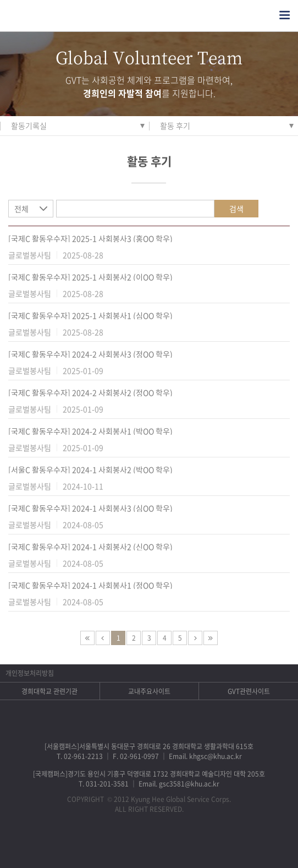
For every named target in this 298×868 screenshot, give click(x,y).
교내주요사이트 (149, 691)
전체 (21, 209)
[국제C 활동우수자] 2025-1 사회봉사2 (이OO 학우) (90, 277)
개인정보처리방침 (30, 673)
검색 (236, 209)
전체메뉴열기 (285, 15)
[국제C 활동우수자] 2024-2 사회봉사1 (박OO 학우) (90, 431)
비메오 (164, 844)
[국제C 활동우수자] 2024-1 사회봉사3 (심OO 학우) (90, 508)
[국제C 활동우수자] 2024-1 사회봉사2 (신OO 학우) (90, 547)
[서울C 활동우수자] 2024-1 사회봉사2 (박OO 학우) (90, 470)
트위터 (135, 844)
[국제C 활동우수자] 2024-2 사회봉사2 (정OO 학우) (90, 392)
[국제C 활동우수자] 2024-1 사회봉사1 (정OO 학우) (90, 585)
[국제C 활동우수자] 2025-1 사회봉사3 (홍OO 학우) (90, 238)
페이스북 (106, 844)
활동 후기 (175, 125)
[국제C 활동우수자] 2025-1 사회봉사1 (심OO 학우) (90, 315)
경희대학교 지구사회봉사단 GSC (60, 16)
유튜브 (192, 844)
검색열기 (263, 15)
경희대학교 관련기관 (49, 691)
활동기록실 (29, 125)
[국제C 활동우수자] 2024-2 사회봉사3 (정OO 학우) (90, 354)
